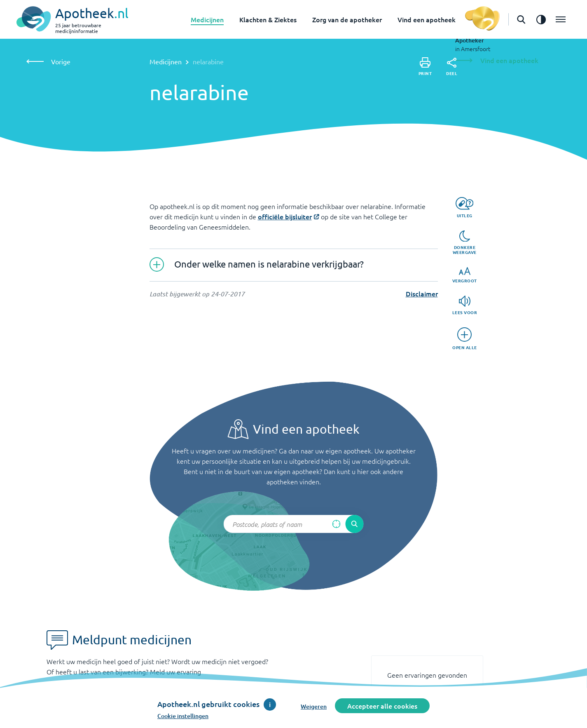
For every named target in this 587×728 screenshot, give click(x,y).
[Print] (425, 67)
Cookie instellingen (183, 716)
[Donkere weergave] (465, 243)
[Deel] (452, 67)
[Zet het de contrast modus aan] (541, 19)
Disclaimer (422, 294)
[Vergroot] (465, 275)
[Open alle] (465, 339)
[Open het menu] (561, 19)
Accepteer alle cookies (382, 706)
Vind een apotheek (427, 19)
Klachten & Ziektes (268, 19)
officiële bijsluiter (285, 216)
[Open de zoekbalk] (521, 19)
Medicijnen (207, 19)
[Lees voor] (465, 305)
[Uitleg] (464, 208)
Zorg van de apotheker (347, 19)
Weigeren (314, 706)
